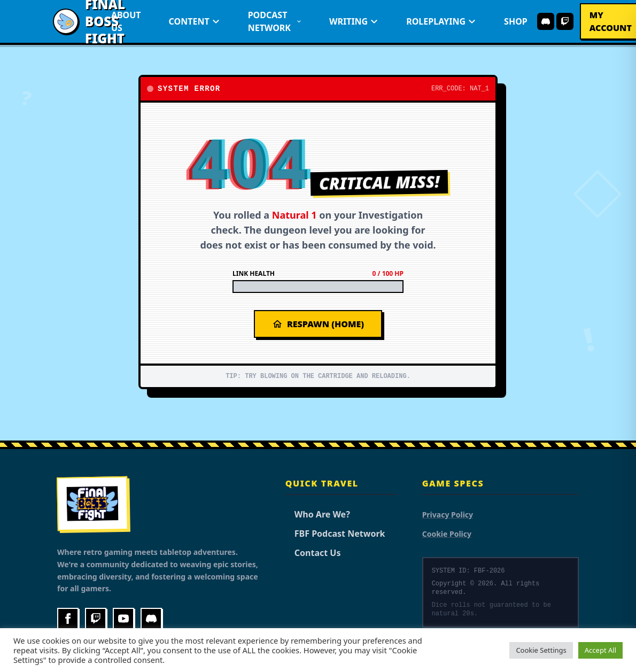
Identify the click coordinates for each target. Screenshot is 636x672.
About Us (126, 21)
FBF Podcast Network (335, 534)
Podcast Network (275, 21)
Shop (516, 21)
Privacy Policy (448, 515)
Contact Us (313, 553)
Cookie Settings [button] (541, 650)
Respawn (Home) (318, 324)
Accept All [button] (600, 650)
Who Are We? (318, 514)
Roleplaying (441, 21)
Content (195, 21)
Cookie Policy (447, 534)
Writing (354, 21)
